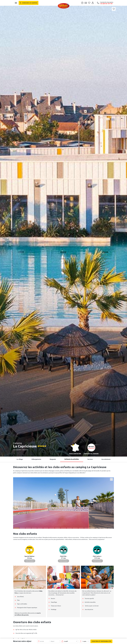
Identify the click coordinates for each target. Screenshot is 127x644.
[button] (64, 224)
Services (90, 459)
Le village (20, 459)
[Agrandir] (111, 479)
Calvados (25, 450)
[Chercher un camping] (29, 3)
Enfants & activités (72, 459)
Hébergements (36, 459)
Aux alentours (106, 459)
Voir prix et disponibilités (101, 641)
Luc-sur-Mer (17, 450)
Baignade (53, 459)
